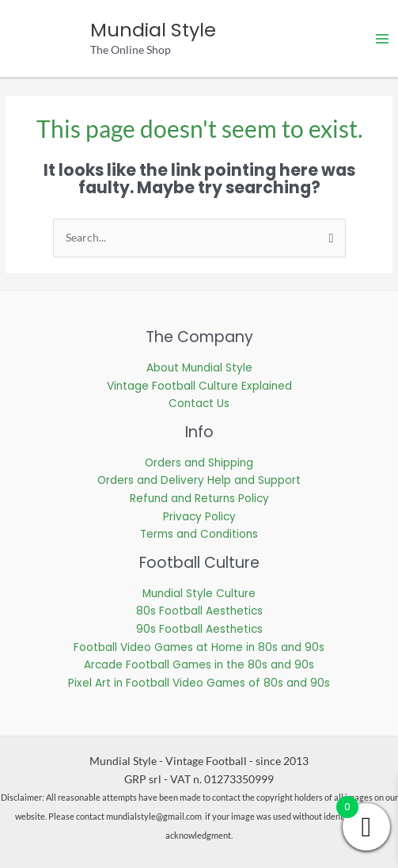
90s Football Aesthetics (199, 629)
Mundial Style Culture (199, 594)
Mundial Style (153, 30)
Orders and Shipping (199, 463)
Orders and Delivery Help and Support (199, 480)
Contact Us (199, 404)
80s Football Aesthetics (199, 611)
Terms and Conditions (199, 534)
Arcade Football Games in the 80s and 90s (199, 665)
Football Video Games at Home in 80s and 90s (199, 647)
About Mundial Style (199, 368)
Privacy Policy (199, 517)
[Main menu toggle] (383, 38)
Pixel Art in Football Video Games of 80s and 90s (199, 683)
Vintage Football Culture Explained (199, 386)
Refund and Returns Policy (199, 499)
